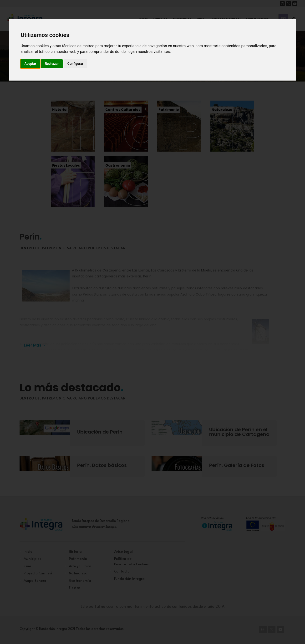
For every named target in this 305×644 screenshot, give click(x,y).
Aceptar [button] (30, 64)
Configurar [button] (75, 64)
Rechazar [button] (52, 64)
